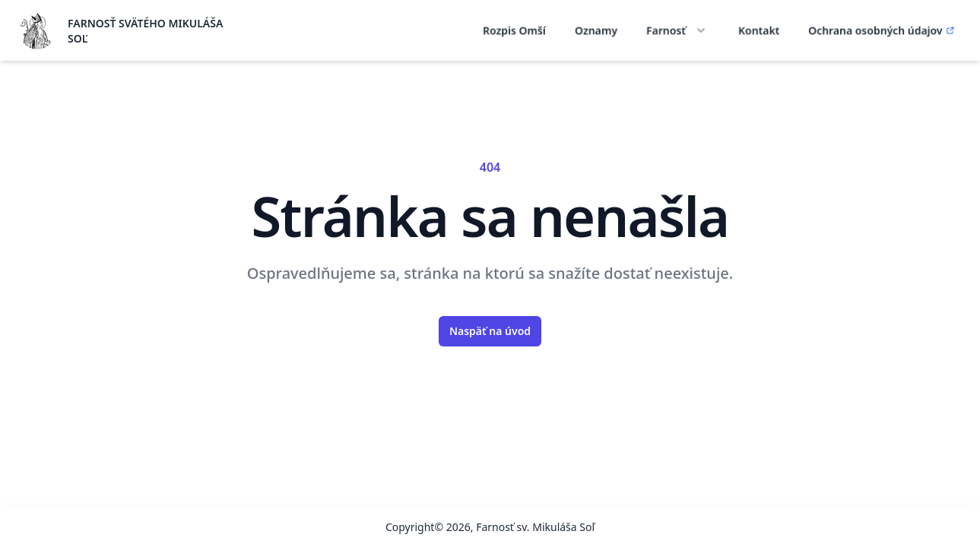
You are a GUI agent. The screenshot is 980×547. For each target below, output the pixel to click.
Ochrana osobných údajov (882, 30)
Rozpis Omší (514, 30)
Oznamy (596, 30)
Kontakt (759, 30)
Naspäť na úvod (490, 331)
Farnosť (678, 30)
